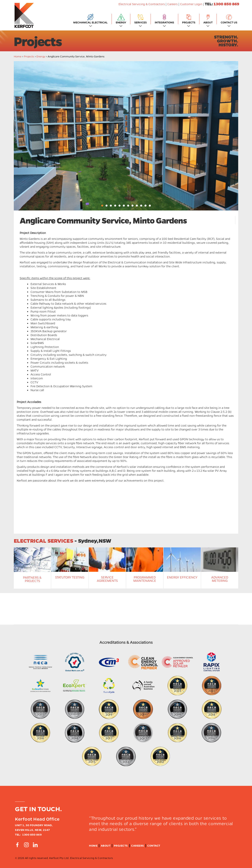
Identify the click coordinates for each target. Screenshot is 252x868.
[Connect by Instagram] (26, 845)
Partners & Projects (32, 579)
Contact (154, 845)
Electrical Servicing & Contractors (142, 4)
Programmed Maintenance (145, 579)
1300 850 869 (226, 4)
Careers (172, 4)
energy (41, 56)
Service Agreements (107, 579)
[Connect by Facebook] (17, 845)
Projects (29, 56)
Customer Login (191, 4)
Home (18, 56)
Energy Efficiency (182, 577)
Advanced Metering (220, 579)
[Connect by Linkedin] (35, 845)
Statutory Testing (70, 577)
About (106, 845)
